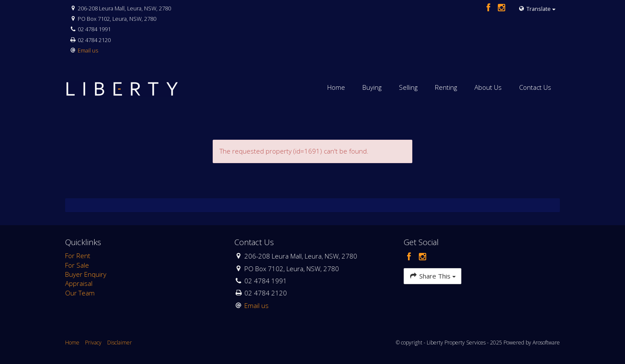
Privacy (93, 343)
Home (336, 87)
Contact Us (535, 87)
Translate (537, 9)
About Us (488, 87)
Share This (433, 276)
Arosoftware (546, 343)
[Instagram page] (502, 8)
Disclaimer (120, 343)
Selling (408, 87)
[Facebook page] (489, 8)
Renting (446, 87)
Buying (372, 87)
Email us (88, 50)
